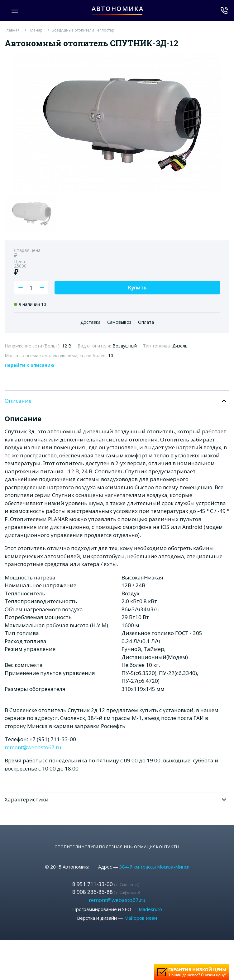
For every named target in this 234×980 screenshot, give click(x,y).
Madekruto (150, 905)
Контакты (186, 842)
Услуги (84, 842)
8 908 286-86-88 (106, 887)
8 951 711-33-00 (106, 879)
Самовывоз (119, 322)
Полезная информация (133, 842)
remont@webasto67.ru (33, 747)
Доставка (91, 322)
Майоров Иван (141, 914)
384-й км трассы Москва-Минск (154, 862)
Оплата (146, 322)
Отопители (50, 842)
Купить (137, 288)
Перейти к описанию (29, 365)
